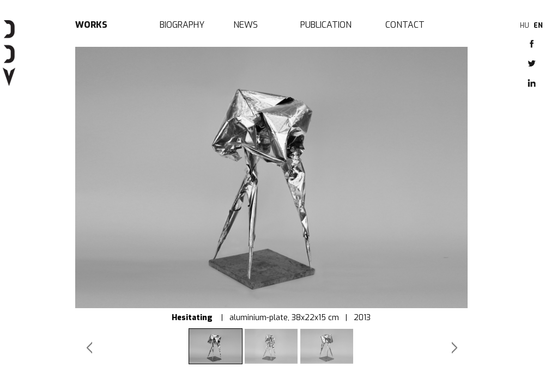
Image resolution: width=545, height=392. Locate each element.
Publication (326, 25)
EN (538, 26)
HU (525, 26)
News (246, 25)
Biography (182, 25)
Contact (405, 25)
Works (91, 25)
